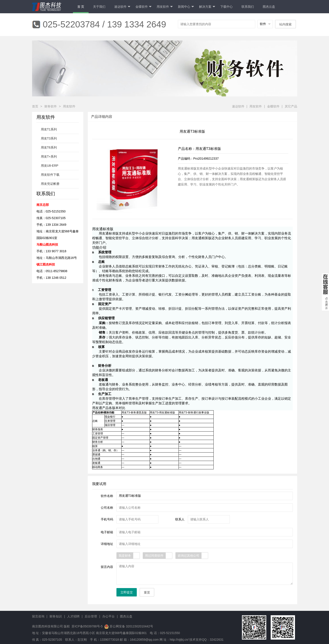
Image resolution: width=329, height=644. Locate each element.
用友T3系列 (49, 138)
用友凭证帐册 (50, 184)
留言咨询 (38, 616)
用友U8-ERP (50, 166)
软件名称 (107, 496)
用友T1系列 (49, 129)
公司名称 (107, 508)
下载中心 (226, 7)
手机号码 (107, 519)
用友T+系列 (49, 157)
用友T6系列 (49, 147)
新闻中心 (186, 7)
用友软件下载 (50, 175)
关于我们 (99, 7)
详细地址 (107, 544)
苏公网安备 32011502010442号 (131, 626)
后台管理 (91, 616)
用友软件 (165, 7)
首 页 (81, 7)
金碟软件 (144, 7)
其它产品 (291, 106)
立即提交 (127, 592)
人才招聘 (73, 616)
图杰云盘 (269, 7)
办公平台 (108, 616)
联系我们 (248, 7)
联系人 (180, 519)
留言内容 (107, 567)
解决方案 (207, 7)
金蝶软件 (273, 106)
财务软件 (51, 106)
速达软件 (122, 7)
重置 (147, 592)
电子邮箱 (107, 532)
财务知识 (56, 616)
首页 (35, 106)
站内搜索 (285, 24)
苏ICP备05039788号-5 (87, 626)
